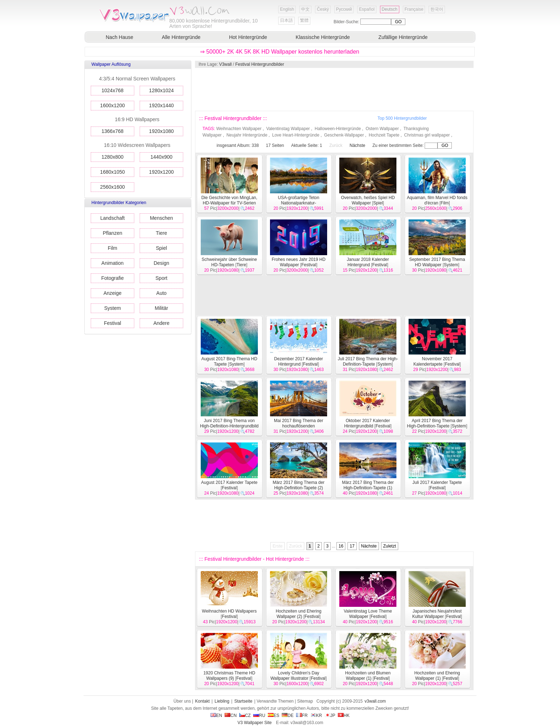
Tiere (161, 233)
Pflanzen (112, 233)
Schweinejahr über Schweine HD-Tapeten (229, 262)
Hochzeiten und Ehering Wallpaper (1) (437, 676)
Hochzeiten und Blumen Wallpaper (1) (368, 676)
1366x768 (112, 131)
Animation (112, 263)
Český (323, 9)
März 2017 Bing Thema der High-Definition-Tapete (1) (368, 485)
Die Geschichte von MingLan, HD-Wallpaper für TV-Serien (229, 200)
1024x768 (112, 90)
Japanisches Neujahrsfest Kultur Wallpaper (437, 614)
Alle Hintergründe (181, 37)
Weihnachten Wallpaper (239, 129)
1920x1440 (161, 105)
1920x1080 (161, 131)
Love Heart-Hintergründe (296, 135)
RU (259, 715)
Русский (344, 9)
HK (344, 715)
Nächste (357, 145)
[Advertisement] (334, 89)
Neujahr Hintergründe (247, 135)
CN (231, 715)
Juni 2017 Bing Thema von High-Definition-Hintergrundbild (229, 423)
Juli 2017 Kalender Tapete (437, 482)
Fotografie (112, 278)
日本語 (286, 20)
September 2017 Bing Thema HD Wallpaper (437, 262)
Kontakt (202, 701)
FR (302, 715)
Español (367, 9)
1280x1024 (161, 90)
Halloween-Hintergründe (338, 129)
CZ (245, 715)
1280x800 (112, 157)
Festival (112, 323)
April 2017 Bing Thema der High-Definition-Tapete (435, 423)
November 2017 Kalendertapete (433, 361)
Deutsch (390, 9)
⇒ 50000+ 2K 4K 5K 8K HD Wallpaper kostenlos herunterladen (280, 52)
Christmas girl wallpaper (427, 135)
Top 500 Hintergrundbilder (402, 118)
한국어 (437, 9)
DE (288, 715)
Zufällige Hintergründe (403, 37)
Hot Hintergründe (248, 37)
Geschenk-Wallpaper (344, 135)
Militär (161, 308)
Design (161, 263)
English (287, 9)
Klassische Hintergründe (323, 37)
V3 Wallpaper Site (255, 723)
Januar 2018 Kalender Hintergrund (368, 262)
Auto (162, 293)
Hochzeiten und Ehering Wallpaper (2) (299, 614)
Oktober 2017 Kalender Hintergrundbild (367, 423)
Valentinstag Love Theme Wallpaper (368, 614)
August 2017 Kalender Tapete (229, 482)
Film (112, 248)
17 (352, 546)
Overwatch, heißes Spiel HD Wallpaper (368, 200)
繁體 (304, 20)
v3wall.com (375, 701)
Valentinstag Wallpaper (288, 129)
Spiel (161, 248)
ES (274, 715)
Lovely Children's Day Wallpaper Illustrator (295, 676)
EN (216, 715)
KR (316, 715)
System (113, 308)
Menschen (162, 218)
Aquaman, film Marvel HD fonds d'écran (437, 200)
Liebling (222, 701)
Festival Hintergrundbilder (260, 64)
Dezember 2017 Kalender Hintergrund (299, 361)
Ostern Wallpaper (382, 129)
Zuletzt (390, 546)
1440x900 (161, 157)
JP (330, 715)
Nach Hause (119, 37)
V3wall (225, 64)
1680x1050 (112, 172)
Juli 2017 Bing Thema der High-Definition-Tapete (368, 361)
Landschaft (113, 218)
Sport (161, 278)
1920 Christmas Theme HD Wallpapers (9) (229, 676)
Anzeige (113, 293)
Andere (161, 323)
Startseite (243, 701)
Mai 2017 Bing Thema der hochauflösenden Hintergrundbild (299, 426)
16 (341, 546)
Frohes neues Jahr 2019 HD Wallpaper (299, 262)
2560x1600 (112, 187)
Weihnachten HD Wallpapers (229, 611)
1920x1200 (161, 172)
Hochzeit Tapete (384, 135)
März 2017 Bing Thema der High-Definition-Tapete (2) (298, 485)
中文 (305, 9)
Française (414, 9)
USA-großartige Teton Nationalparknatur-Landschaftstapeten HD (298, 203)
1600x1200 (112, 105)
